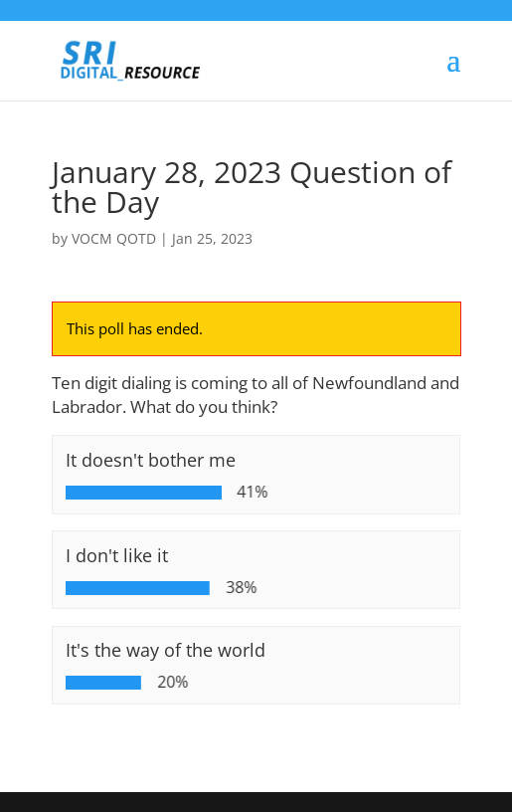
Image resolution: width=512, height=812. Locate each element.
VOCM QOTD (114, 238)
